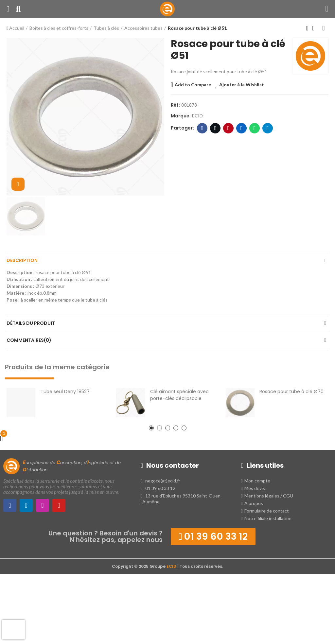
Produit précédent (307, 28)
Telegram (268, 128)
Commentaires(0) (29, 340)
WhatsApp (255, 128)
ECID (197, 116)
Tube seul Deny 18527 (65, 392)
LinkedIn (242, 128)
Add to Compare (193, 85)
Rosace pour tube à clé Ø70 (291, 392)
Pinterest (229, 128)
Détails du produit (31, 323)
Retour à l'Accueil (315, 28)
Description (22, 260)
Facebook (202, 128)
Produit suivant (324, 28)
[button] (151, 428)
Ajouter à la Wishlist (242, 85)
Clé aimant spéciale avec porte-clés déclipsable (179, 395)
